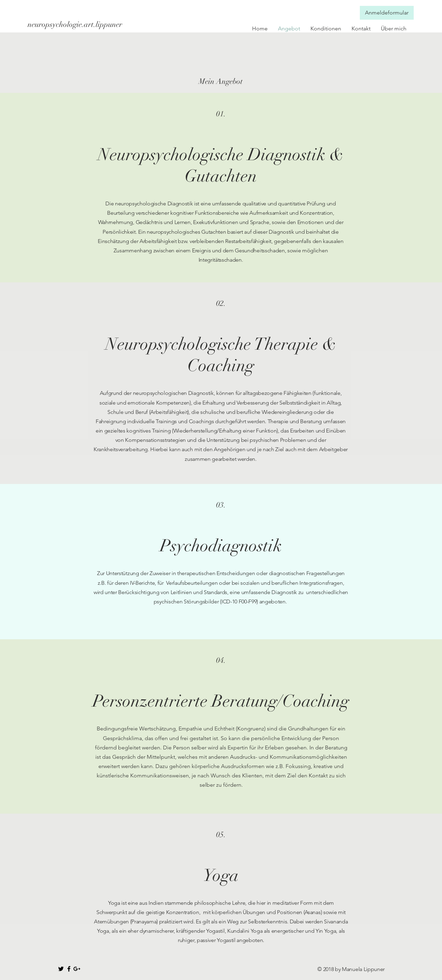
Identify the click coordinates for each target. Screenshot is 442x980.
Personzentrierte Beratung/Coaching (221, 701)
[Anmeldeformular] (387, 13)
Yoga (221, 875)
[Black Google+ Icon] (77, 969)
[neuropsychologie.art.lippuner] (77, 25)
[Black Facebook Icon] (69, 969)
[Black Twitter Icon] (61, 969)
